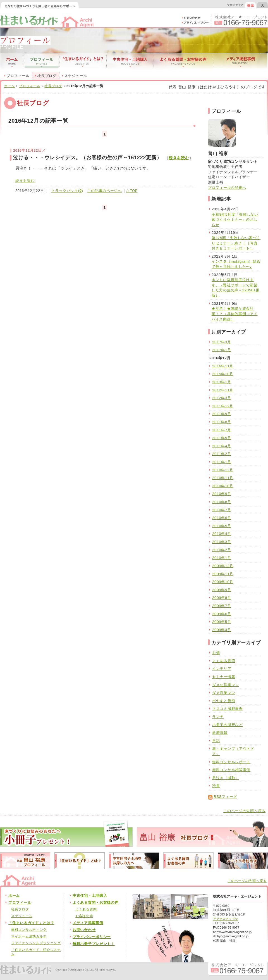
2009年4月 (222, 630)
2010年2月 (222, 550)
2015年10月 (223, 374)
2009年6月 (222, 614)
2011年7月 (222, 430)
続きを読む (179, 158)
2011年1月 (222, 462)
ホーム (9, 86)
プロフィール (18, 76)
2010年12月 (223, 470)
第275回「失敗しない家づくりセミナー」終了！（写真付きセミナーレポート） (236, 243)
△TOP (132, 191)
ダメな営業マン (226, 685)
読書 (216, 786)
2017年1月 (222, 350)
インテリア (222, 669)
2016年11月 (223, 366)
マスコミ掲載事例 (228, 709)
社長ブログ (53, 86)
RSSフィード (225, 797)
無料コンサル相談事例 (231, 770)
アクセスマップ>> (226, 919)
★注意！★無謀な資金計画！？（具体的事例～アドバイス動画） (234, 314)
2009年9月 (222, 590)
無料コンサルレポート (231, 762)
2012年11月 (223, 390)
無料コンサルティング (29, 930)
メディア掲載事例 (88, 923)
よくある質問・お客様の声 (95, 903)
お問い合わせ (84, 930)
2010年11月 (223, 478)
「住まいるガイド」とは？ (31, 923)
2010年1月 (222, 558)
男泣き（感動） (226, 778)
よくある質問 (224, 661)
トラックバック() (67, 191)
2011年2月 (222, 454)
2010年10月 (223, 486)
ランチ (218, 717)
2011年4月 (222, 446)
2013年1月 (222, 382)
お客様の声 (84, 916)
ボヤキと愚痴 (224, 701)
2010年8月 (222, 502)
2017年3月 (222, 342)
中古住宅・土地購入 (90, 896)
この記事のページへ (105, 191)
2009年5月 (222, 622)
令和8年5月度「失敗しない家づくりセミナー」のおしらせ (235, 220)
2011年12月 (223, 406)
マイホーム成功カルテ (29, 936)
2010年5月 (222, 526)
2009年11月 (223, 574)
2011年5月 (222, 438)
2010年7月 (222, 510)
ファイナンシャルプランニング (36, 943)
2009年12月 (223, 566)
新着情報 (220, 733)
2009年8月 (222, 598)
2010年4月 (222, 534)
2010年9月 (222, 494)
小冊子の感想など (228, 725)
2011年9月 (222, 414)
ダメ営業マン (224, 693)
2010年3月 (222, 542)
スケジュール (76, 76)
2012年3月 (222, 398)
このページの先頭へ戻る (244, 811)
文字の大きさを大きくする (262, 5)
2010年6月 (222, 518)
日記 (216, 741)
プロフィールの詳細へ (227, 188)
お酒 (216, 653)
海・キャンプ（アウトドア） (233, 751)
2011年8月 (222, 422)
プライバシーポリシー (92, 937)
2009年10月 (223, 582)
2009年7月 (222, 606)
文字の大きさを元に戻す (250, 5)
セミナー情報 (224, 677)
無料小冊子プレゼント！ (94, 944)
